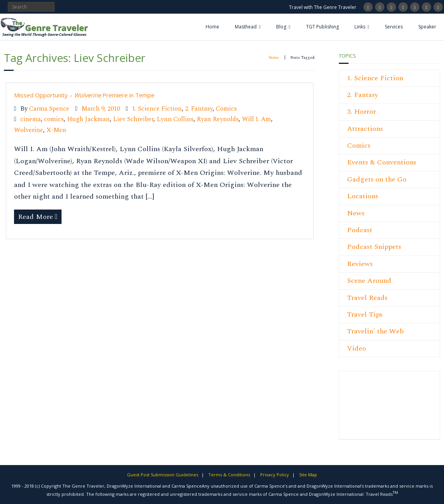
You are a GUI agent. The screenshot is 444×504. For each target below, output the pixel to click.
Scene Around (369, 281)
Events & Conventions (382, 162)
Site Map (308, 475)
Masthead (246, 27)
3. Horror (361, 112)
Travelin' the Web (375, 331)
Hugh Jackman (88, 119)
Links (360, 27)
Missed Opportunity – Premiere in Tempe (84, 95)
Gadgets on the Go (377, 179)
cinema (31, 119)
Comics (226, 109)
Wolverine (29, 130)
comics (54, 119)
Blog (281, 27)
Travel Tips (365, 315)
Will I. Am (256, 119)
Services (394, 27)
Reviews (360, 264)
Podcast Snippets (374, 247)
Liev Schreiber (133, 119)
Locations (363, 196)
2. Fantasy (199, 109)
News (356, 213)
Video (357, 348)
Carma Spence (49, 109)
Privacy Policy (275, 475)
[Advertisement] (370, 409)
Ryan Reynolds (218, 119)
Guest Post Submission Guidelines (163, 475)
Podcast (360, 230)
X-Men (56, 130)
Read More (35, 217)
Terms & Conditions (229, 475)
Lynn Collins (175, 119)
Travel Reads (367, 298)
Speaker (427, 27)
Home (212, 27)
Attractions (365, 129)
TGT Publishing (322, 27)
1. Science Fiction (157, 109)
